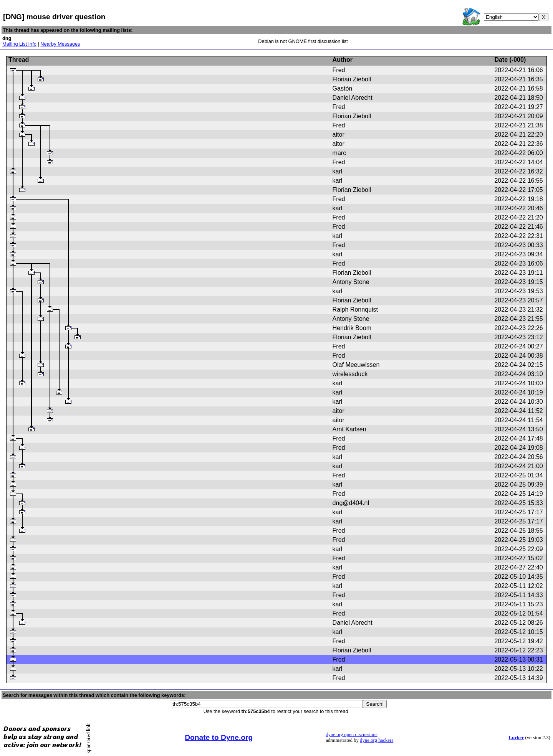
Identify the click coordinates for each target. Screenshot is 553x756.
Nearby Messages (60, 44)
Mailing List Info (19, 44)
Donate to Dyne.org (219, 737)
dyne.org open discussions (351, 735)
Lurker (516, 738)
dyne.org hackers (377, 740)
